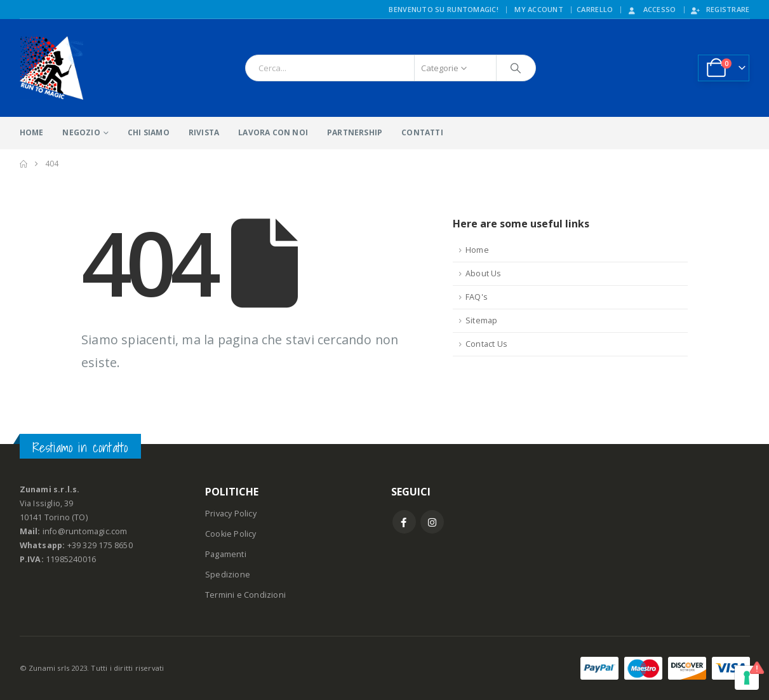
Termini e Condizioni (245, 595)
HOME (32, 132)
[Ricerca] (516, 68)
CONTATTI (422, 132)
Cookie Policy (231, 534)
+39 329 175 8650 (100, 545)
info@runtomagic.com (85, 531)
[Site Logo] (51, 68)
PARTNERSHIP (355, 132)
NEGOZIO (81, 132)
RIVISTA (204, 132)
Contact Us (486, 344)
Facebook (404, 522)
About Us (484, 273)
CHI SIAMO (149, 132)
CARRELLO (595, 9)
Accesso (652, 9)
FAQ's (477, 297)
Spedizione (228, 575)
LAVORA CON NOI (273, 132)
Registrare (720, 9)
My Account (539, 9)
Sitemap (481, 320)
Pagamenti (226, 554)
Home (477, 250)
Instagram (432, 522)
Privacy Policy (231, 514)
